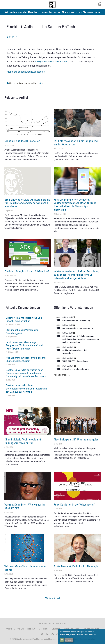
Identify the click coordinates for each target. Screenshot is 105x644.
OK (62, 640)
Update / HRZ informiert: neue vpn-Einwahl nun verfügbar (24, 319)
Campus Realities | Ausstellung (76, 320)
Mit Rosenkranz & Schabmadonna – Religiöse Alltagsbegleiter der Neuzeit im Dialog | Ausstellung (81, 339)
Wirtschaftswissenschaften (23, 83)
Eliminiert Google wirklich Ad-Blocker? (27, 271)
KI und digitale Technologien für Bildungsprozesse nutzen (23, 441)
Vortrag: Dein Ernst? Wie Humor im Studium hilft (25, 506)
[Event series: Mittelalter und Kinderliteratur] (75, 366)
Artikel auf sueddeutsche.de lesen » (26, 72)
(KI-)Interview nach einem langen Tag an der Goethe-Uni (76, 143)
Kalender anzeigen (62, 375)
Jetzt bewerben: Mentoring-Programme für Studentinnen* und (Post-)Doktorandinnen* (24, 345)
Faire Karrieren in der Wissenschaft (75, 505)
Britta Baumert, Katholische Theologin (76, 566)
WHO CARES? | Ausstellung (75, 361)
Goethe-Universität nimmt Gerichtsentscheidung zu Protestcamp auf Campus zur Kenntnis (26, 389)
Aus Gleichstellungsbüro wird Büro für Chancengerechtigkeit (26, 359)
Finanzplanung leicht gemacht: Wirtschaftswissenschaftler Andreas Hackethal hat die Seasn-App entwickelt (75, 205)
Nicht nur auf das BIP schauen (22, 141)
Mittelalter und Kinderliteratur (76, 369)
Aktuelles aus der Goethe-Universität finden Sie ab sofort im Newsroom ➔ (53, 12)
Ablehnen (69, 640)
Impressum (54, 639)
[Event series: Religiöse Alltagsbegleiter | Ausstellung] (74, 333)
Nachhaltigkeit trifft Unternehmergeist (76, 439)
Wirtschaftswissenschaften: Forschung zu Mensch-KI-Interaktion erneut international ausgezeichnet (77, 275)
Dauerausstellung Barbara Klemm (78, 328)
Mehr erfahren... (90, 634)
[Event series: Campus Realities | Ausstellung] (74, 317)
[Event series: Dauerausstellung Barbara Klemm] (74, 325)
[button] (53, 598)
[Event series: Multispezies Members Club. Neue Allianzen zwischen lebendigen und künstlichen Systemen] (75, 347)
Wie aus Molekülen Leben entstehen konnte (26, 568)
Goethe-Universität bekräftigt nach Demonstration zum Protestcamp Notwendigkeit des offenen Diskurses (26, 373)
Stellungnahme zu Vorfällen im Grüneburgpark (22, 332)
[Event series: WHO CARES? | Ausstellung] (75, 358)
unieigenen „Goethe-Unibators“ (52, 62)
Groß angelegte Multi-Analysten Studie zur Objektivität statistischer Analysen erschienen (27, 203)
